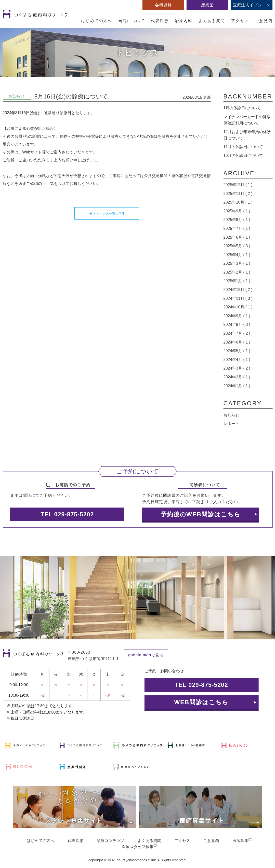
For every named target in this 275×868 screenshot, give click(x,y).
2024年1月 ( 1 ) (237, 386)
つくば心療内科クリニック (35, 17)
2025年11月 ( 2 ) (238, 194)
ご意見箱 (264, 21)
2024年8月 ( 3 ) (237, 324)
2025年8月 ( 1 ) (237, 220)
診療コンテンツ (110, 841)
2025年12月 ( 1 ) (238, 185)
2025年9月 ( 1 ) (237, 211)
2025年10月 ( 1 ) (238, 202)
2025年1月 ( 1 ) (237, 281)
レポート (231, 424)
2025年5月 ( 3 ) (237, 246)
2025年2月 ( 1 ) (237, 272)
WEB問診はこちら (201, 702)
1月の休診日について (242, 108)
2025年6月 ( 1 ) (237, 237)
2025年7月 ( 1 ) (237, 228)
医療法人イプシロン (252, 5)
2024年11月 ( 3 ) (238, 298)
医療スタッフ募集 (138, 847)
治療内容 (183, 21)
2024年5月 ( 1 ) (237, 351)
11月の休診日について (243, 147)
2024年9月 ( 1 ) (237, 316)
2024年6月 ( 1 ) (237, 342)
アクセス (240, 21)
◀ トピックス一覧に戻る (107, 214)
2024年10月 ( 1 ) (238, 307)
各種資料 (163, 5)
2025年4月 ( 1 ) (237, 255)
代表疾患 (160, 21)
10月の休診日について (243, 156)
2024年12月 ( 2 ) (238, 290)
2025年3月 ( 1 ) (237, 263)
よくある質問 (212, 21)
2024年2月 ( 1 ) (237, 377)
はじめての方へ (97, 21)
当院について (131, 21)
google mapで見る (146, 655)
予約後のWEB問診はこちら (201, 514)
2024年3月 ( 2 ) (237, 368)
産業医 (207, 5)
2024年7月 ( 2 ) (237, 333)
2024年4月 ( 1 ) (237, 360)
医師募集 (240, 841)
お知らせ (231, 415)
